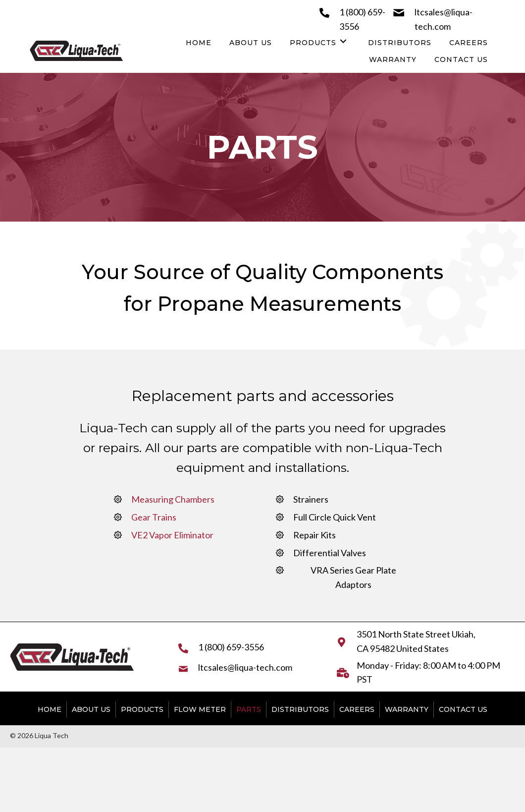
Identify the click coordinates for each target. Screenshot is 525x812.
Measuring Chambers (173, 499)
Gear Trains (154, 517)
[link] (199, 42)
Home (50, 709)
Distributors (300, 709)
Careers (357, 709)
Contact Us (463, 709)
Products (142, 709)
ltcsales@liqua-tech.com (245, 667)
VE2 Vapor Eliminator (172, 535)
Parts (249, 709)
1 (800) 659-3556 (231, 647)
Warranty (407, 709)
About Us (91, 709)
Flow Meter (200, 709)
